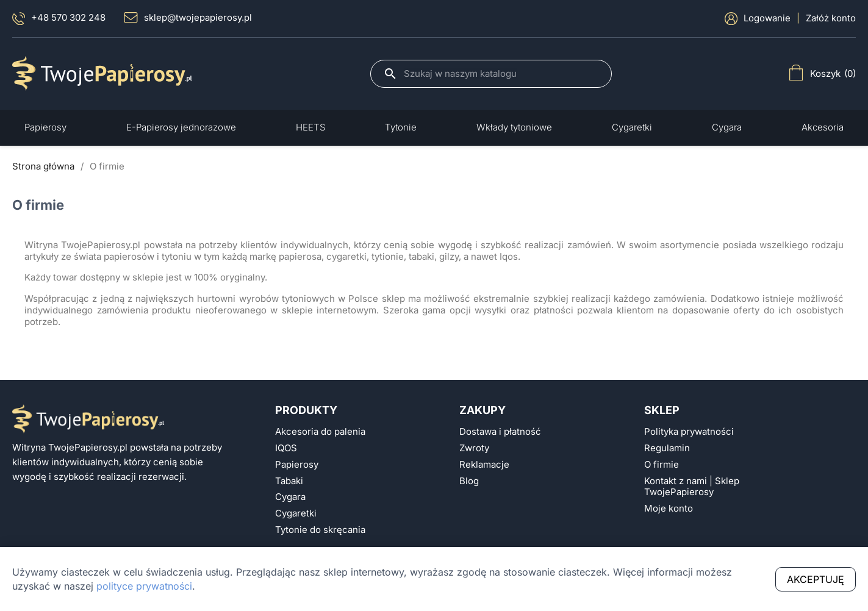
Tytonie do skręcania (320, 530)
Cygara (290, 497)
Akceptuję (816, 579)
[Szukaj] (501, 74)
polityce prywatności (144, 586)
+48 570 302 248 (59, 19)
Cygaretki (296, 513)
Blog (469, 481)
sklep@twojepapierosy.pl (188, 18)
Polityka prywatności (689, 432)
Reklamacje (484, 465)
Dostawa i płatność (500, 432)
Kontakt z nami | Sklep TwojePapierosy (692, 487)
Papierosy (297, 465)
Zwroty (474, 448)
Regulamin (667, 448)
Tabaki (289, 481)
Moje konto (669, 509)
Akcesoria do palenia (320, 432)
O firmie (662, 465)
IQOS (286, 448)
